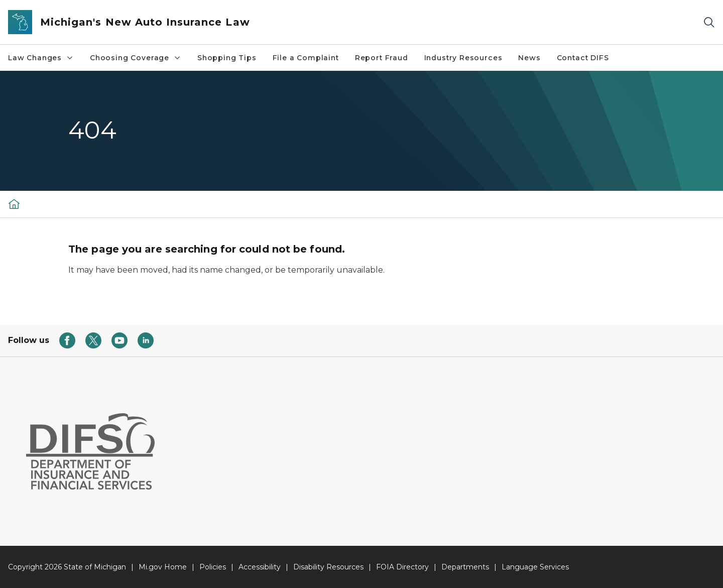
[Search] (709, 22)
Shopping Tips (227, 58)
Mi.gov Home (163, 567)
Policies (213, 567)
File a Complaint (306, 58)
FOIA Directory (402, 567)
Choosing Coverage (136, 58)
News (529, 58)
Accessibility (260, 567)
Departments (465, 567)
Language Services (535, 567)
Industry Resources (463, 58)
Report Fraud (382, 58)
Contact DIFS (583, 58)
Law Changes (41, 58)
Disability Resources (328, 567)
